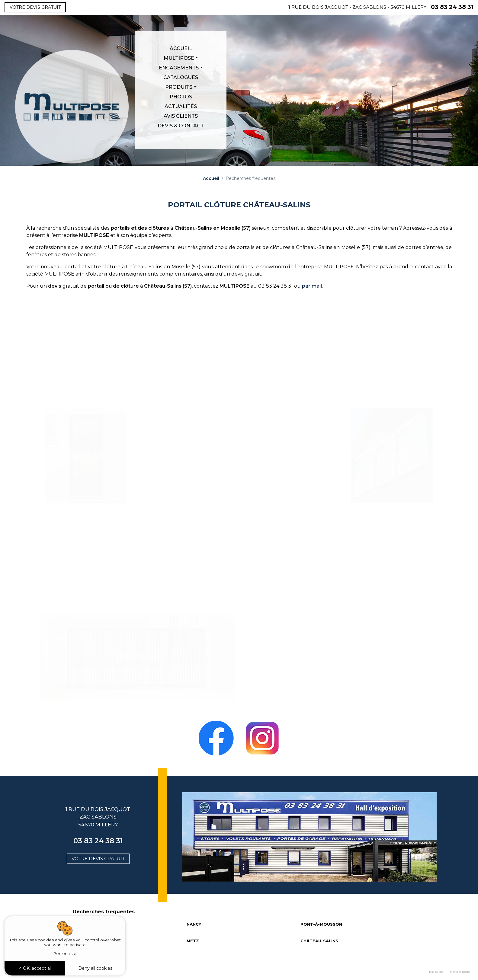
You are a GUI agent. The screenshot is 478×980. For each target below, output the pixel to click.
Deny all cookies (95, 968)
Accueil (181, 48)
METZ (193, 941)
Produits (179, 87)
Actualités (181, 106)
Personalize (65, 953)
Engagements (179, 68)
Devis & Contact (181, 126)
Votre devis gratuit (35, 7)
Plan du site (436, 972)
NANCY (194, 924)
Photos (181, 97)
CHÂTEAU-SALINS (319, 941)
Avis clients (181, 116)
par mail (312, 286)
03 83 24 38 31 (452, 7)
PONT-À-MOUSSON (321, 924)
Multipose (179, 58)
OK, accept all (35, 968)
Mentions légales (460, 972)
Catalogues (181, 77)
